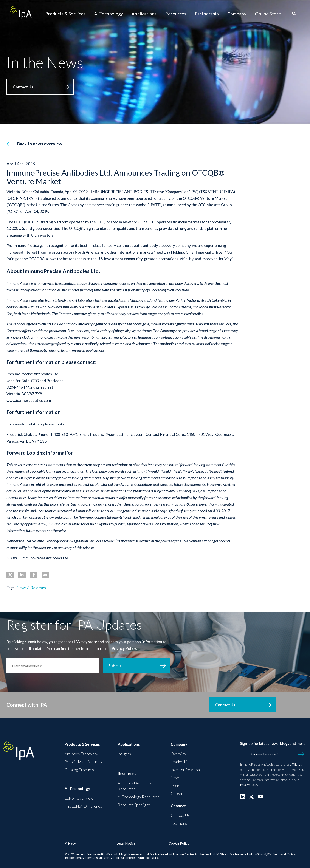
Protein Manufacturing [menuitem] (84, 762)
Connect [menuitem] (178, 806)
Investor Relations (186, 770)
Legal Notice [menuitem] (126, 843)
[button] (10, 575)
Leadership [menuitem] (180, 762)
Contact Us (23, 87)
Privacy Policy (249, 785)
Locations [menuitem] (179, 823)
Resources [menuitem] (127, 774)
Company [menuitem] (179, 744)
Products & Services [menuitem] (82, 744)
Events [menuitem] (177, 786)
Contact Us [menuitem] (180, 815)
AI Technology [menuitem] (77, 789)
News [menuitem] (176, 778)
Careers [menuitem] (178, 794)
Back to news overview (40, 144)
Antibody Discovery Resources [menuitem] (134, 786)
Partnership (207, 14)
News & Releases (31, 588)
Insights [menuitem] (124, 754)
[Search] (294, 14)
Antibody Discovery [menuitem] (81, 754)
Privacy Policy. (124, 648)
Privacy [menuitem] (70, 843)
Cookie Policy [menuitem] (179, 843)
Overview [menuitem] (179, 754)
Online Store (268, 14)
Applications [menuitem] (129, 744)
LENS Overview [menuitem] (79, 798)
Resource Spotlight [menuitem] (134, 805)
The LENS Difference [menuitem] (83, 806)
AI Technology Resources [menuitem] (139, 797)
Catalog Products (79, 770)
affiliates (296, 764)
